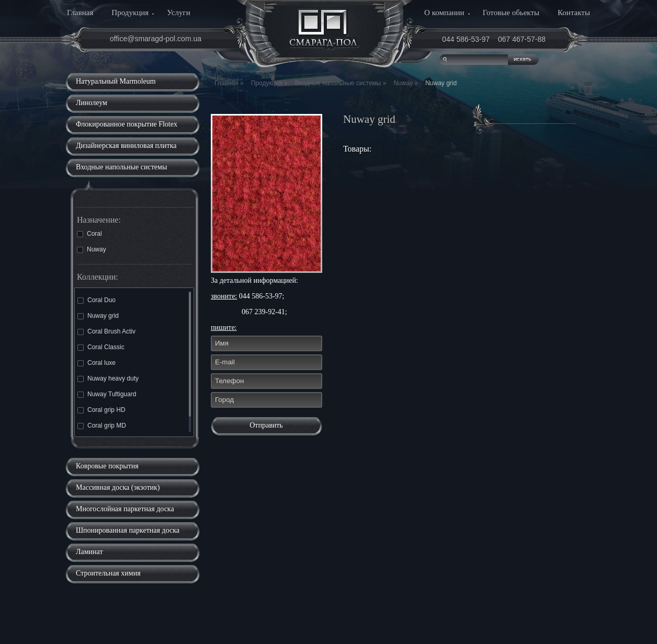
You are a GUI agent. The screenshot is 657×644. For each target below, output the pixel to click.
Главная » (229, 83)
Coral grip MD (102, 425)
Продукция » (269, 83)
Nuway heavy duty (108, 378)
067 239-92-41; (264, 312)
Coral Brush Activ (106, 331)
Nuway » (406, 83)
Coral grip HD (101, 410)
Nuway (92, 249)
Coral (89, 234)
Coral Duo (97, 300)
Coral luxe (97, 363)
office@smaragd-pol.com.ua (156, 39)
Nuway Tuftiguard (107, 394)
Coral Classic (101, 347)
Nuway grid (98, 316)
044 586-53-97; (262, 296)
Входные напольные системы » (341, 83)
